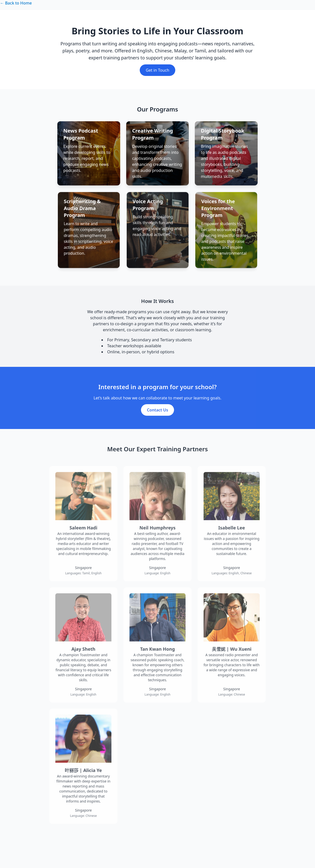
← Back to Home (16, 3)
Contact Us (158, 416)
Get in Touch (157, 70)
